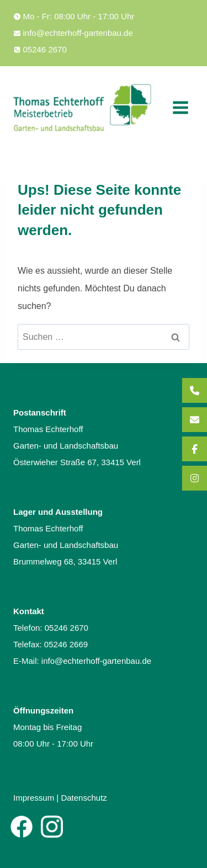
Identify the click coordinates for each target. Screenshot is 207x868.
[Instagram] (52, 827)
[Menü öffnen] (180, 107)
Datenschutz (84, 798)
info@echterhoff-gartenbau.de (96, 661)
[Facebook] (22, 827)
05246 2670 (67, 628)
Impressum (34, 798)
